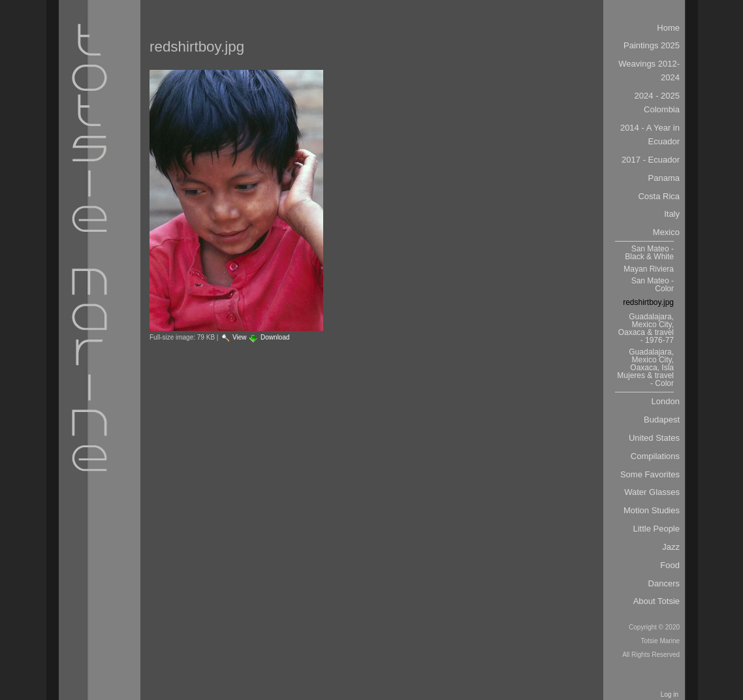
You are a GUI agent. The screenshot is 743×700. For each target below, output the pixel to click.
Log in (670, 694)
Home (668, 28)
